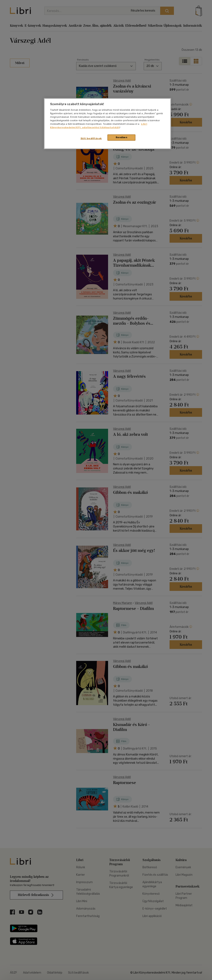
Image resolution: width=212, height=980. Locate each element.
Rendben (122, 137)
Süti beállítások (91, 138)
